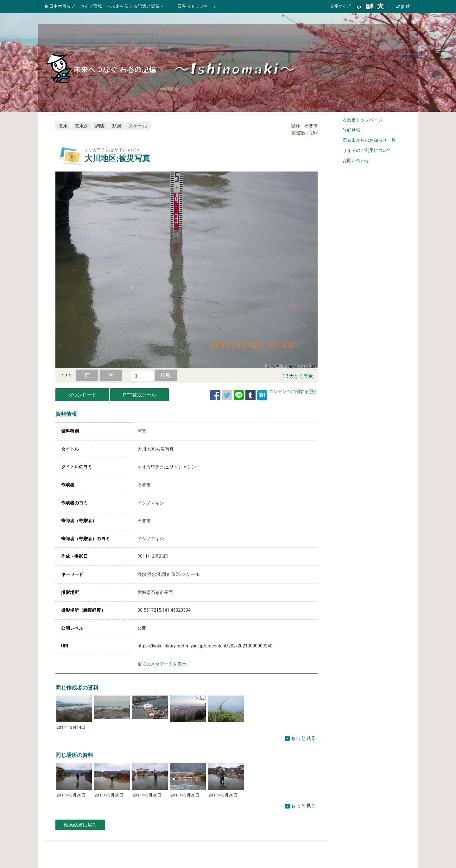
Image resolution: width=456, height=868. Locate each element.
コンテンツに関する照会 (293, 391)
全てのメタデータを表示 (162, 664)
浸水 (63, 126)
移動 (166, 375)
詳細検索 (351, 130)
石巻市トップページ (197, 6)
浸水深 (82, 126)
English (403, 6)
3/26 (117, 126)
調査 (100, 126)
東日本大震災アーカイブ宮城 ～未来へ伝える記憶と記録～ (104, 6)
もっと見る (301, 738)
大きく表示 (301, 376)
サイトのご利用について (367, 150)
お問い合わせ (356, 160)
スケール (138, 126)
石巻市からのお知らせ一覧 (369, 140)
